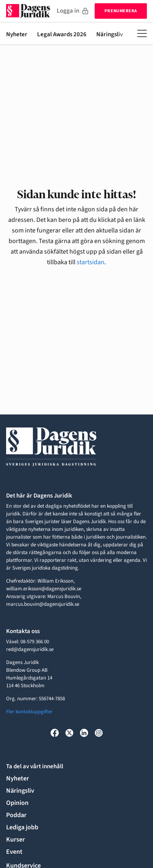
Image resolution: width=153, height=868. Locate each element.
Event (14, 852)
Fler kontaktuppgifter (29, 712)
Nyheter (17, 35)
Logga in (72, 11)
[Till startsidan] (28, 11)
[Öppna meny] (142, 33)
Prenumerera (121, 11)
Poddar (16, 815)
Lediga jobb (22, 827)
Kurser (16, 840)
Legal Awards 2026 (62, 35)
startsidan (91, 262)
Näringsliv (110, 35)
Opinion (17, 803)
